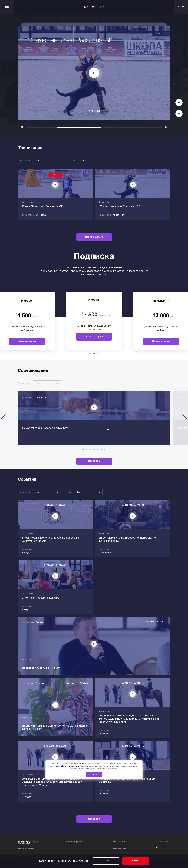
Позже (106, 861)
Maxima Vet (119, 842)
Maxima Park (120, 849)
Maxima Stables (26, 849)
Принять (94, 775)
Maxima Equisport (75, 842)
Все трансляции (94, 237)
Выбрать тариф (27, 341)
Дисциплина (24, 161)
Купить (136, 861)
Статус (71, 161)
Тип (70, 492)
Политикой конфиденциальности (64, 766)
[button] (91, 353)
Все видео (94, 461)
